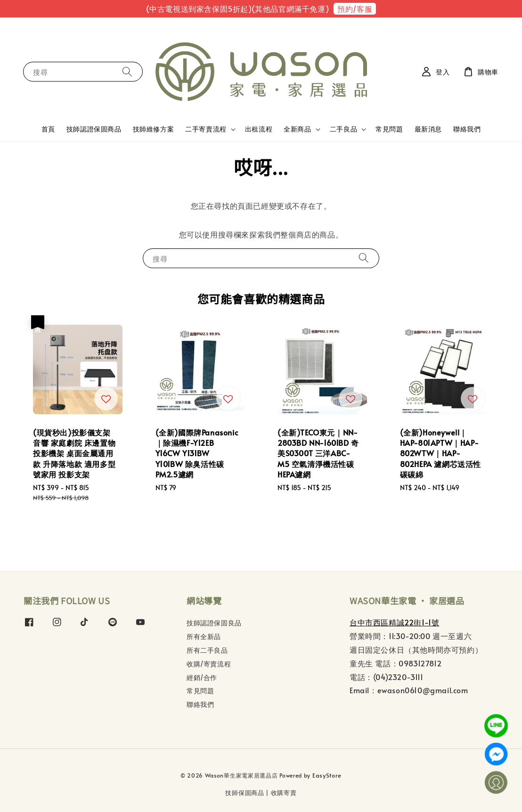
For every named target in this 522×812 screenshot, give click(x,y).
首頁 (48, 129)
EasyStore (327, 775)
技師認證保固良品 (214, 623)
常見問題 (389, 129)
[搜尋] (127, 71)
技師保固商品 (245, 793)
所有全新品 (204, 636)
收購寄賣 (284, 793)
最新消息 (428, 129)
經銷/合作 (202, 677)
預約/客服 (355, 8)
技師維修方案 (154, 129)
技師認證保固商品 (94, 129)
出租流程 (259, 129)
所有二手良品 (207, 650)
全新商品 (297, 129)
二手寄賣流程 (206, 129)
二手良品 (343, 129)
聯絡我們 (467, 129)
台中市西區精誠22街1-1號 (394, 622)
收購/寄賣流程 (209, 664)
